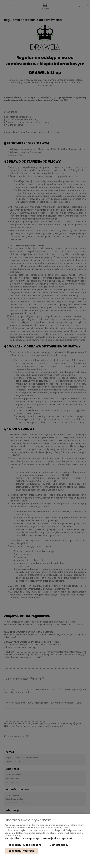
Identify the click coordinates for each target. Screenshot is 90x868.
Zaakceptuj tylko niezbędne (25, 845)
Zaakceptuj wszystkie (21, 851)
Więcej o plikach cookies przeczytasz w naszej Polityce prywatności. (39, 838)
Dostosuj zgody (59, 845)
